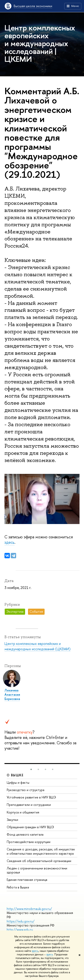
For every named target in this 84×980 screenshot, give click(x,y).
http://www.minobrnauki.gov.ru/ (29, 909)
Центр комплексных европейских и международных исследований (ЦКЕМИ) (38, 646)
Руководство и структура (26, 790)
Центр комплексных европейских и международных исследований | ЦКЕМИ (40, 43)
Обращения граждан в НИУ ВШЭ (30, 827)
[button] (31, 769)
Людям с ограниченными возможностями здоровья (37, 870)
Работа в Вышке (18, 887)
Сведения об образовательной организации (39, 861)
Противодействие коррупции (29, 842)
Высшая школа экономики (33, 6)
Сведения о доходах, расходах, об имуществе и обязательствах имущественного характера (41, 851)
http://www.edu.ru (20, 930)
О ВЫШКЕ (15, 775)
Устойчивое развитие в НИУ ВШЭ (31, 797)
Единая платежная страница (27, 880)
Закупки (12, 820)
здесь (35, 951)
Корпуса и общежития (23, 812)
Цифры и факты (18, 782)
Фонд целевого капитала (25, 834)
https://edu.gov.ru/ (21, 921)
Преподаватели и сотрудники (29, 805)
